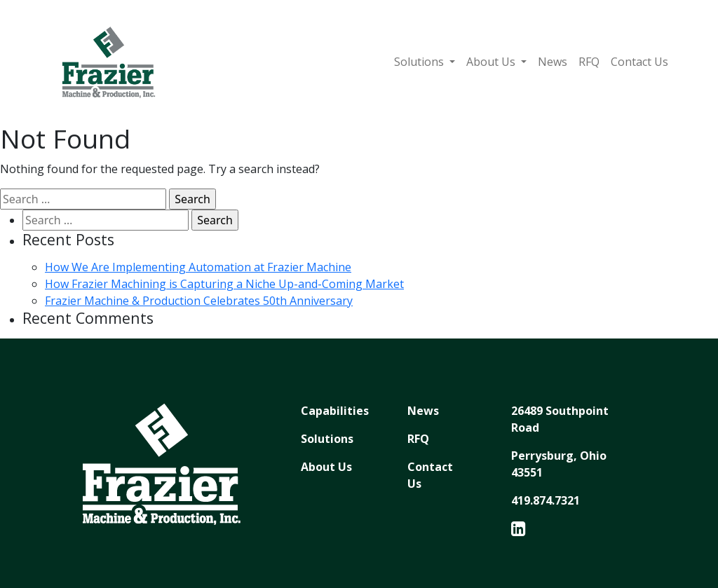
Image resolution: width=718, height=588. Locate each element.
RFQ (589, 62)
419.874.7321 (546, 500)
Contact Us (639, 62)
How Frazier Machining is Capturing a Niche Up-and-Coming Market (224, 284)
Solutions (420, 62)
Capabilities (335, 411)
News (553, 62)
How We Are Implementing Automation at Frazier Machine (198, 267)
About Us (492, 62)
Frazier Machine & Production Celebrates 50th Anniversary (199, 301)
